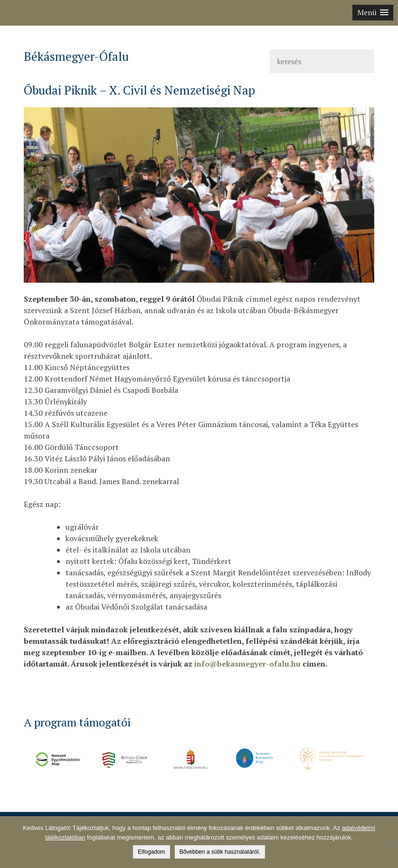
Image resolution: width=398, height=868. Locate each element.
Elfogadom (151, 852)
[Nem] (386, 842)
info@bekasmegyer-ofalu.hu (247, 664)
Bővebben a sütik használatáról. (220, 852)
